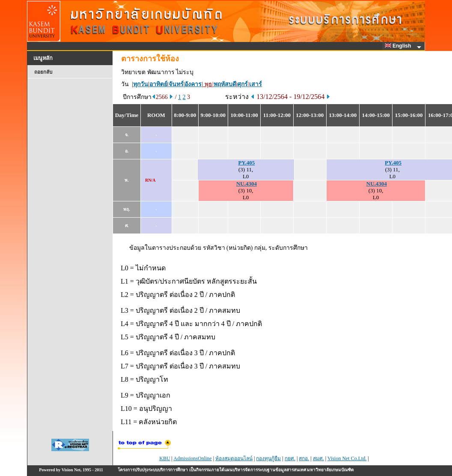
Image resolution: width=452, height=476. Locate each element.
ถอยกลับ (43, 72)
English (399, 46)
